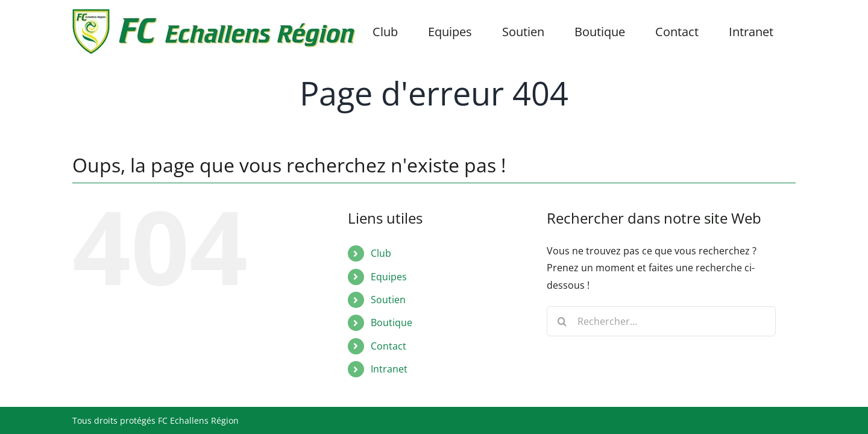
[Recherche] (562, 321)
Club (381, 253)
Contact (388, 346)
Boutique (392, 322)
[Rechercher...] (661, 321)
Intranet (389, 369)
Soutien (388, 300)
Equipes (389, 277)
